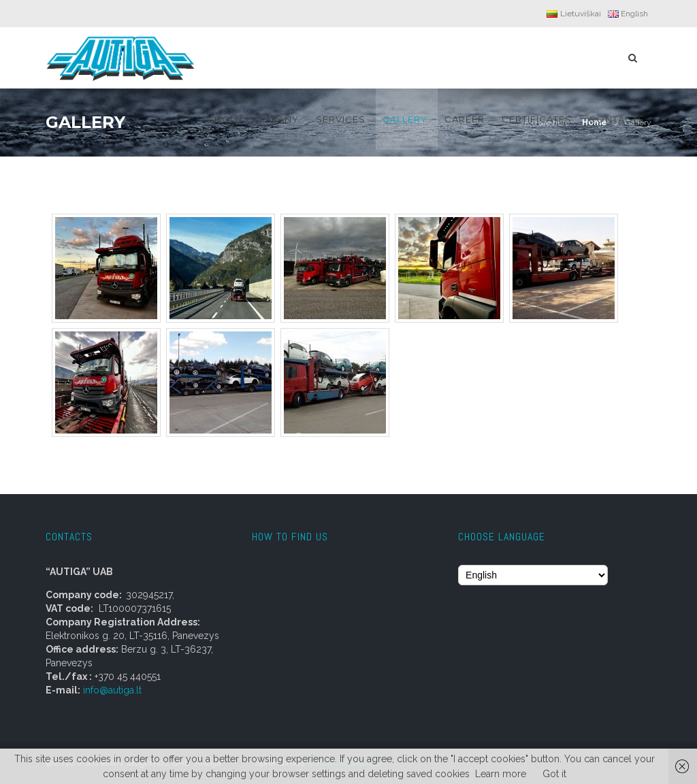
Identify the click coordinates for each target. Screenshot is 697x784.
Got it (554, 774)
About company (253, 119)
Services (341, 119)
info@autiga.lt (111, 690)
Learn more (501, 774)
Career (465, 119)
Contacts (617, 119)
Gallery (405, 119)
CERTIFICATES (537, 119)
